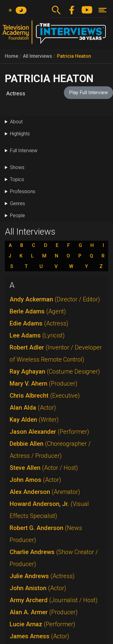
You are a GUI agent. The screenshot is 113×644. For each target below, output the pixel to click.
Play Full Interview (88, 92)
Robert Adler (56, 353)
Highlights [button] (20, 134)
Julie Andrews (42, 576)
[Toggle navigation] (103, 10)
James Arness (39, 636)
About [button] (16, 122)
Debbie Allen (50, 450)
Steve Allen (44, 468)
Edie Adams (39, 323)
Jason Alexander (49, 432)
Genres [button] (17, 203)
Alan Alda (33, 408)
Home (11, 56)
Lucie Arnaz (42, 624)
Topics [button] (17, 179)
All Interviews (38, 56)
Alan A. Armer (44, 612)
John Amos (35, 480)
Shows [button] (17, 167)
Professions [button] (23, 191)
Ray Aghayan (55, 371)
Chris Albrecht (45, 396)
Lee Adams (37, 335)
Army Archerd (54, 600)
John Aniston (38, 588)
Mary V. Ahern (44, 384)
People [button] (17, 216)
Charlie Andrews (54, 558)
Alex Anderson (45, 492)
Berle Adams (38, 311)
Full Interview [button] (24, 151)
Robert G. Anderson (46, 534)
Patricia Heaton (74, 56)
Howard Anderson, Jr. (49, 510)
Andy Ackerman (55, 299)
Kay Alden (34, 420)
